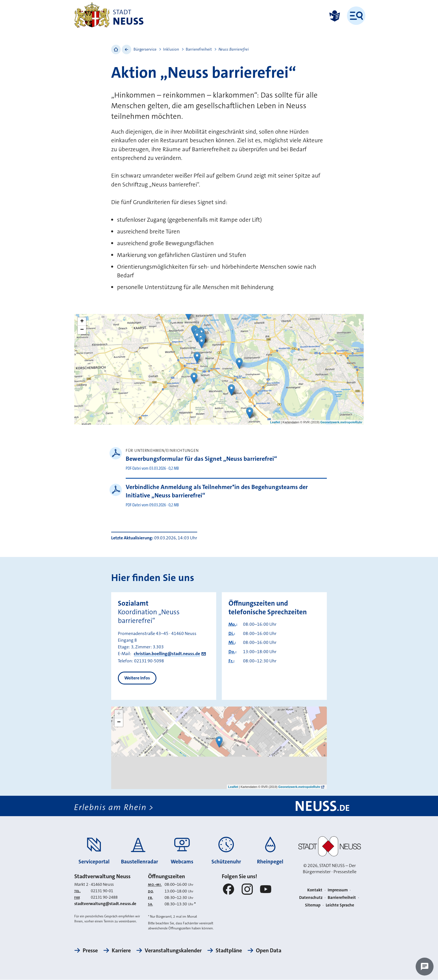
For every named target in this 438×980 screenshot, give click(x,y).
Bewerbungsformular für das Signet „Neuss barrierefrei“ (201, 459)
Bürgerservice (145, 49)
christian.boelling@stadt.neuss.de (167, 654)
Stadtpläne (229, 951)
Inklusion (171, 49)
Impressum (338, 890)
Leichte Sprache (340, 905)
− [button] (82, 330)
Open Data (269, 951)
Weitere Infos (137, 678)
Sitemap (313, 905)
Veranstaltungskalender (173, 951)
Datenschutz (311, 898)
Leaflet (275, 422)
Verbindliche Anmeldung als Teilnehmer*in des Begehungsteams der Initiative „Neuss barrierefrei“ (217, 491)
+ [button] (82, 322)
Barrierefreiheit (199, 49)
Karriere (121, 951)
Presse (90, 951)
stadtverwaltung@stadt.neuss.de (105, 904)
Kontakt (315, 890)
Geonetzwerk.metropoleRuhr (341, 422)
